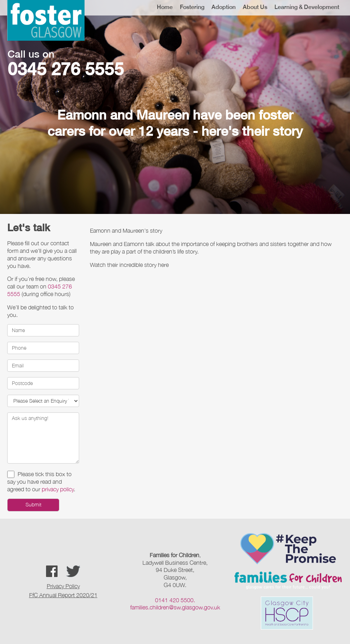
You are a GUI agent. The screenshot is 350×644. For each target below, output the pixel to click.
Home (165, 7)
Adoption (224, 7)
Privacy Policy (63, 586)
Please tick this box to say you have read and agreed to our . (41, 482)
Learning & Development (307, 7)
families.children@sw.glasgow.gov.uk (175, 607)
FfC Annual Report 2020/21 (63, 595)
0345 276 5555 (66, 69)
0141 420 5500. (175, 600)
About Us (255, 7)
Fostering (192, 7)
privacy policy (58, 489)
